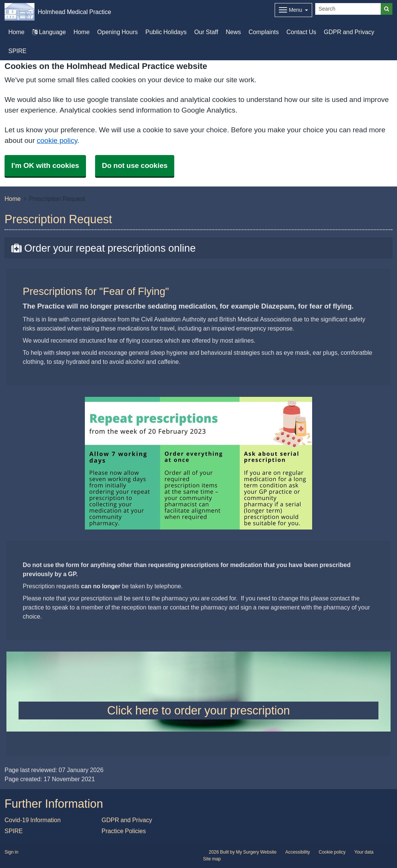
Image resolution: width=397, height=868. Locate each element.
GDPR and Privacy (349, 32)
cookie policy (57, 140)
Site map (212, 859)
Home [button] (16, 32)
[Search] (348, 9)
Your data (364, 852)
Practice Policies (124, 831)
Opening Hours (118, 32)
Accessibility (298, 852)
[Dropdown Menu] (293, 10)
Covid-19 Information (33, 820)
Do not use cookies (135, 165)
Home (82, 32)
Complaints (264, 32)
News (233, 32)
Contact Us (301, 32)
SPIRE (17, 51)
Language (49, 32)
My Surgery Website (256, 852)
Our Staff (206, 32)
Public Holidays (166, 32)
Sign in (11, 852)
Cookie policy (332, 852)
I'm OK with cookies (45, 165)
